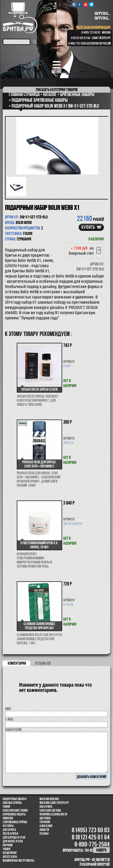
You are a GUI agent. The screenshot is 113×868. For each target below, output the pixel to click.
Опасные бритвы (12, 803)
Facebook (80, 5)
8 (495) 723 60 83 (91, 32)
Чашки (6, 849)
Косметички (10, 853)
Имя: (8, 709)
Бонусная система (50, 811)
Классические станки (15, 811)
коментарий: (14, 730)
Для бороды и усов (14, 837)
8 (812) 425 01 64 (81, 38)
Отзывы (44, 834)
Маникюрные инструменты (18, 861)
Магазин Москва (49, 799)
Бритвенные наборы (14, 814)
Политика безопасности (53, 814)
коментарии (17, 663)
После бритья (10, 834)
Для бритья (9, 830)
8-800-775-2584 (77, 43)
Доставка (45, 818)
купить (88, 227)
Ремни (6, 807)
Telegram (91, 5)
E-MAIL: (10, 719)
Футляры (8, 826)
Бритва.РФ (20, 18)
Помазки (8, 818)
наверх (101, 850)
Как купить (46, 807)
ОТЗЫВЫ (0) (43, 663)
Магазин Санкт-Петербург (54, 803)
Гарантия (45, 822)
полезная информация (93, 27)
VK (74, 5)
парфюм (8, 845)
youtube (85, 5)
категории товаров (57, 90)
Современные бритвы (15, 822)
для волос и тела (13, 841)
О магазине (46, 826)
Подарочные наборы (15, 799)
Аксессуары (10, 857)
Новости (44, 830)
